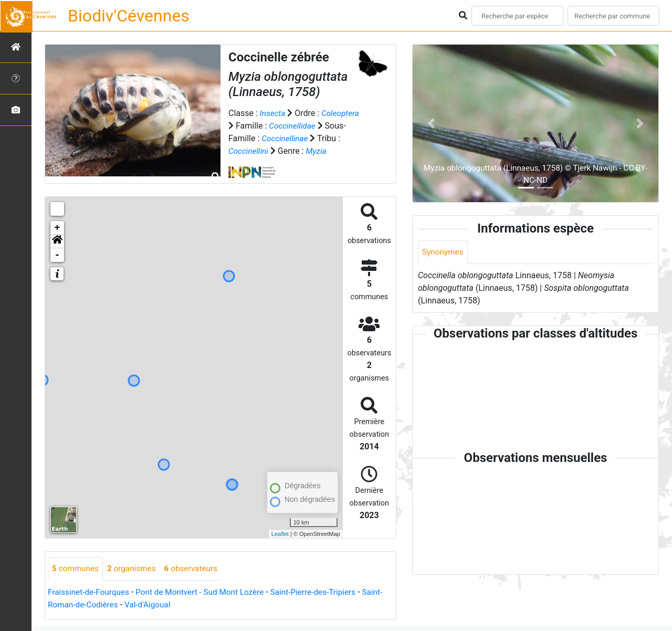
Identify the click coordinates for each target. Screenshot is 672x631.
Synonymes (444, 252)
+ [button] (57, 228)
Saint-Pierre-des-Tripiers (324, 592)
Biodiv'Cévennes (129, 16)
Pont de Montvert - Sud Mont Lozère (207, 592)
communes (76, 569)
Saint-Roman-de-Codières (95, 605)
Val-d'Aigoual (173, 605)
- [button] (57, 255)
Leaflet (280, 534)
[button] (57, 241)
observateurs (196, 569)
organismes (135, 569)
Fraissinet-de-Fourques (90, 592)
